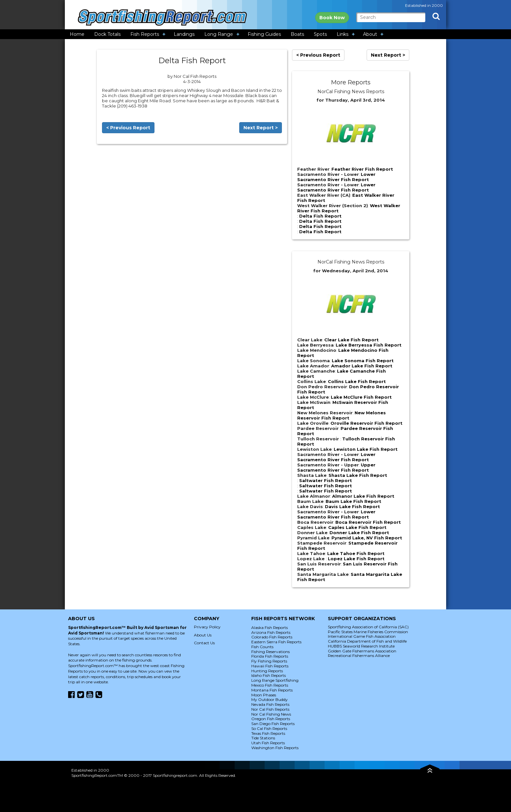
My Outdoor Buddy (270, 699)
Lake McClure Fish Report (361, 397)
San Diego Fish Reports (273, 724)
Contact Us (204, 643)
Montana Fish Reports (272, 690)
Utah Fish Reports (268, 743)
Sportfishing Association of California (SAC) (368, 627)
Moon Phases (264, 695)
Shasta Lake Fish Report (358, 475)
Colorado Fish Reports (272, 637)
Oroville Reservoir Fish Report (366, 423)
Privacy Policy (207, 627)
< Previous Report (128, 128)
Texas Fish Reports (268, 733)
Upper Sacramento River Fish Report (336, 467)
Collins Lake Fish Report (357, 381)
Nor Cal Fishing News (271, 714)
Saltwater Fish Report (326, 480)
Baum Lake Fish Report (353, 501)
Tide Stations (263, 738)
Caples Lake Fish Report (357, 527)
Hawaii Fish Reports (270, 666)
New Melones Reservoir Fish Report (342, 415)
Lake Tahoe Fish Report (356, 553)
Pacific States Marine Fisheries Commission (368, 632)
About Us (203, 635)
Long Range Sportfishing (275, 680)
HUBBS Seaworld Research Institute (361, 646)
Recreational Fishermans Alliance (359, 655)
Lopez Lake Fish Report (356, 559)
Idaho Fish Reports (269, 675)
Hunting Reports (267, 671)
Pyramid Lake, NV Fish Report (367, 538)
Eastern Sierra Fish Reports (276, 642)
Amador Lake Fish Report (362, 366)
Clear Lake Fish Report (351, 340)
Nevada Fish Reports (270, 704)
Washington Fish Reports (275, 748)
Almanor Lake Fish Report (363, 496)
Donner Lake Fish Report (359, 533)
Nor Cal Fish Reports (270, 709)
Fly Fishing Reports (269, 661)
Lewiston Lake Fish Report (366, 449)
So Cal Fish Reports (269, 728)
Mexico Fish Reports (270, 685)
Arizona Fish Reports (271, 632)
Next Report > (261, 128)
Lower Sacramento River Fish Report (336, 177)
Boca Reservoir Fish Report (368, 522)
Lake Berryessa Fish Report (369, 345)
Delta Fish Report (320, 216)
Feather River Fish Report (362, 169)
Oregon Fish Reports (271, 719)
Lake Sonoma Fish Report (363, 361)
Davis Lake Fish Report (352, 506)
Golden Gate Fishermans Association (362, 651)
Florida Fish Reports (270, 656)
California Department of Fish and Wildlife (367, 641)
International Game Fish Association (362, 636)
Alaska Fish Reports (270, 627)
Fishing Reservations (270, 652)
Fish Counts (262, 647)
